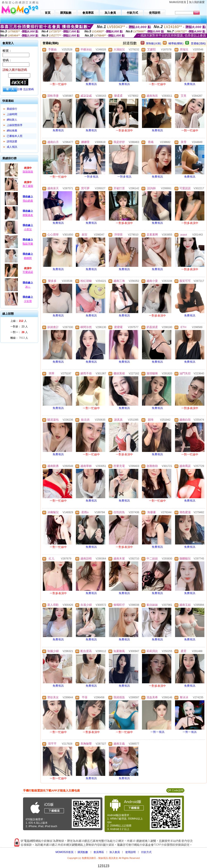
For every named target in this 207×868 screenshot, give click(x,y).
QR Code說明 (175, 790)
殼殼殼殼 (28, 172)
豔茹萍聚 (28, 244)
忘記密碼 (28, 89)
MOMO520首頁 (64, 852)
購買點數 (83, 852)
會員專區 (99, 852)
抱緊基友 (28, 215)
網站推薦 (12, 131)
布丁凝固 (28, 186)
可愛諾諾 (28, 272)
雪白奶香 (28, 201)
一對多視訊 (91, 177)
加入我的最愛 (197, 2)
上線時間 (12, 114)
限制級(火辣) (154, 43)
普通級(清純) (198, 43)
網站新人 (12, 120)
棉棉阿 (28, 258)
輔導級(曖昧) (176, 43)
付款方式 (146, 852)
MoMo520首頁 (178, 2)
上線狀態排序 (15, 125)
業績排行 (12, 109)
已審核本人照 (15, 136)
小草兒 (28, 229)
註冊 (20, 89)
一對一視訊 (158, 732)
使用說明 (130, 852)
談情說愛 (12, 141)
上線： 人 (19, 321)
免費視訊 (91, 84)
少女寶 (28, 301)
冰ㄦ (28, 287)
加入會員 (115, 852)
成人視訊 (12, 147)
